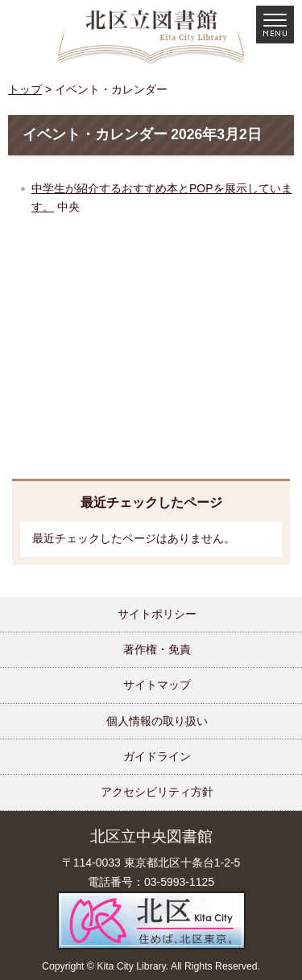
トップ (25, 89)
